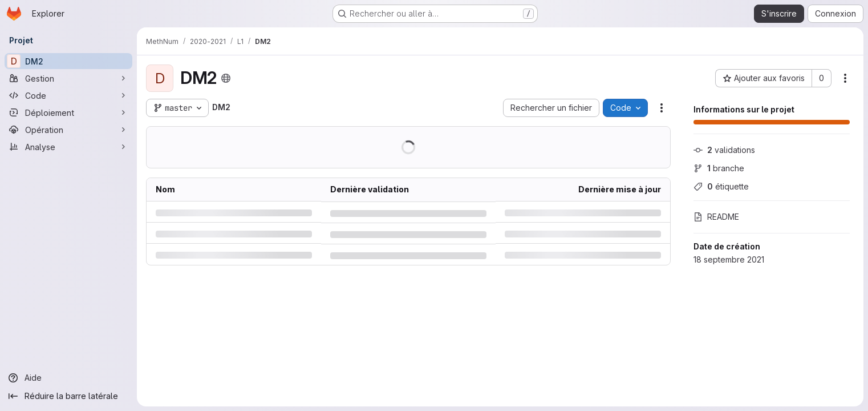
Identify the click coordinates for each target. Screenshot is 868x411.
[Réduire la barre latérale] (68, 396)
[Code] (68, 95)
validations (724, 150)
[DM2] (68, 61)
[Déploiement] (68, 112)
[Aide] (68, 378)
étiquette (721, 186)
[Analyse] (68, 147)
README (716, 217)
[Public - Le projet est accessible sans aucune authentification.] (226, 78)
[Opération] (68, 130)
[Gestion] (68, 78)
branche (719, 168)
